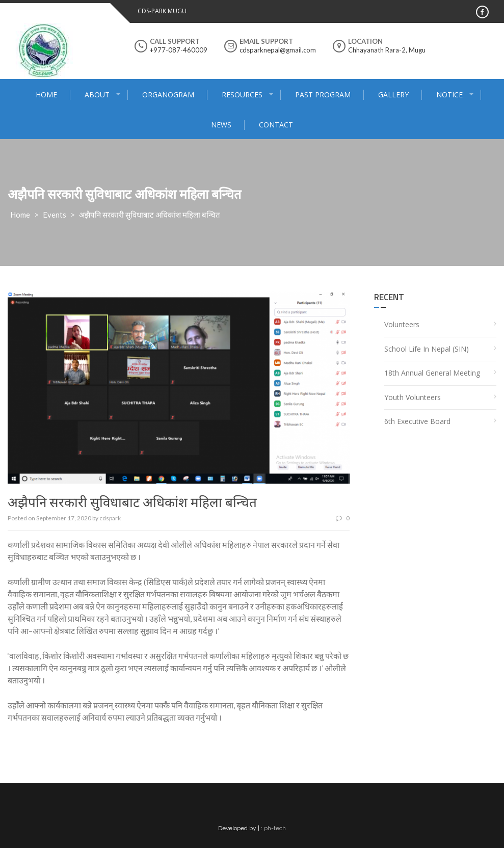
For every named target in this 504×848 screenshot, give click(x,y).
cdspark (110, 518)
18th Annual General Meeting (432, 373)
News (221, 125)
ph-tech (275, 828)
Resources (242, 95)
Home (46, 95)
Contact (276, 125)
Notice (449, 95)
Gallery (393, 95)
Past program (323, 95)
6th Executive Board (417, 421)
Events (55, 215)
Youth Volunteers (413, 397)
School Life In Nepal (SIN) (427, 349)
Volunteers (402, 324)
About (97, 95)
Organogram (168, 95)
